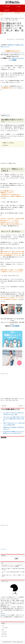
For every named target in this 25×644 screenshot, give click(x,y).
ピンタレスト (4, 549)
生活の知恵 (7, 10)
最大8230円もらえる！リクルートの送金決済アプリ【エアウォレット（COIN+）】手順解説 (13, 566)
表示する (8, 115)
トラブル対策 (7, 7)
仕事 (3, 630)
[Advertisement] (13, 103)
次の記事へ (21, 406)
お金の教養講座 (16, 326)
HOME (2, 18)
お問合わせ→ (3, 613)
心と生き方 (19, 7)
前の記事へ (4, 406)
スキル (19, 10)
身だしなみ (4, 636)
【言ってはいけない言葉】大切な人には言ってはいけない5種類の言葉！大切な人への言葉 (14, 419)
